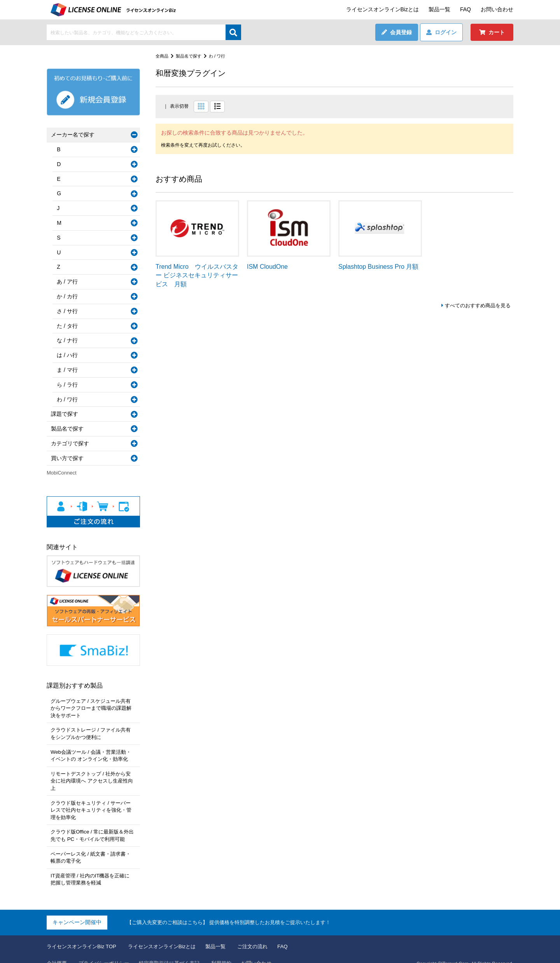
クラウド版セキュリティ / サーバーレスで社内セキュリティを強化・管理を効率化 (93, 800)
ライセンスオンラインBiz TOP (84, 934)
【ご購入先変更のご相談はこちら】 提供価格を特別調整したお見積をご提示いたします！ (236, 909)
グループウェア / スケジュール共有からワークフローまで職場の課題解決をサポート (93, 708)
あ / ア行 (69, 282)
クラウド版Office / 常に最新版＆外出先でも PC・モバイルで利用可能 (91, 825)
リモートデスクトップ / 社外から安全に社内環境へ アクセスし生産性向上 (93, 775)
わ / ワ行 (221, 56)
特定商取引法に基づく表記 (177, 951)
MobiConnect (62, 473)
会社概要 (58, 951)
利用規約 (232, 951)
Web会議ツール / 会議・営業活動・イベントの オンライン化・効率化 (93, 754)
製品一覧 (439, 9)
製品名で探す (191, 56)
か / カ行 (69, 296)
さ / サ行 (69, 311)
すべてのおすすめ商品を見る (475, 306)
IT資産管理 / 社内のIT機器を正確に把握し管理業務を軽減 (92, 867)
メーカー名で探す (74, 135)
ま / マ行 (69, 370)
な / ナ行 (69, 340)
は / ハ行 (69, 355)
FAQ (465, 9)
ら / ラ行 (69, 385)
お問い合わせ (497, 9)
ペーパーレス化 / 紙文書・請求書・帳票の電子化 (93, 846)
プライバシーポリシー (107, 951)
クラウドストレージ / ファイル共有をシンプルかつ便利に (93, 733)
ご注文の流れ (265, 934)
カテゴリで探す (72, 443)
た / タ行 (69, 326)
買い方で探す (69, 458)
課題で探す (66, 414)
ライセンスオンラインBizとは (382, 9)
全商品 (163, 56)
